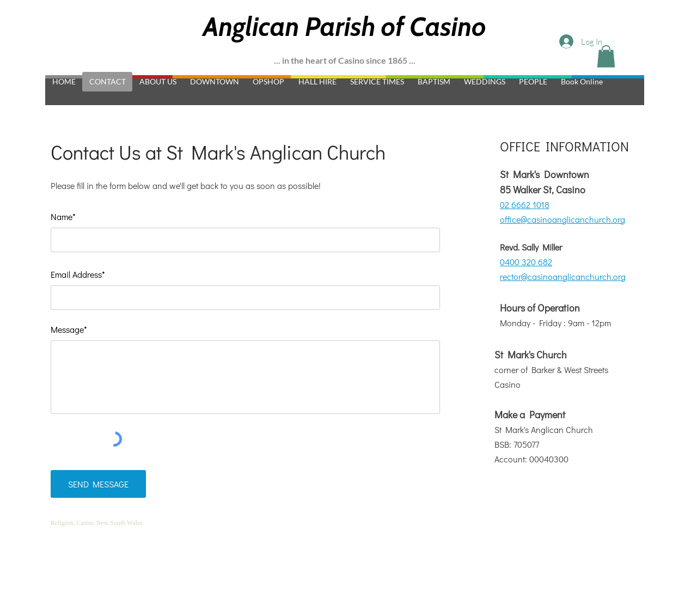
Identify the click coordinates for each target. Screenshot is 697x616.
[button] (606, 56)
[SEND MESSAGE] (98, 484)
